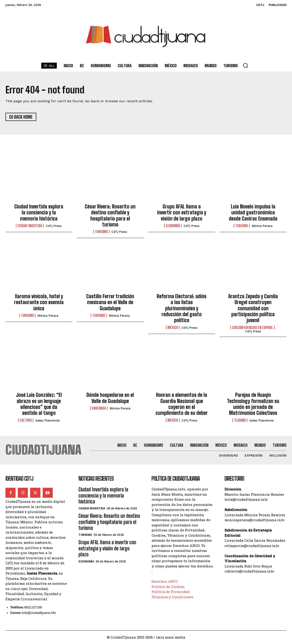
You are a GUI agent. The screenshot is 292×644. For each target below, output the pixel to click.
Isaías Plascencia (47, 420)
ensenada (99, 408)
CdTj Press (54, 226)
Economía (173, 226)
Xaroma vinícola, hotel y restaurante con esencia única (39, 302)
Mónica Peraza (262, 226)
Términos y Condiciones (172, 597)
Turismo (101, 232)
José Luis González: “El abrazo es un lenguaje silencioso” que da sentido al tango (39, 404)
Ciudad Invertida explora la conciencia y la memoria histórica (39, 213)
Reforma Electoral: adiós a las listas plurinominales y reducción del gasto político (182, 308)
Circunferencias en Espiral (253, 328)
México (173, 328)
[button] (245, 65)
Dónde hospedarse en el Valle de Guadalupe (110, 398)
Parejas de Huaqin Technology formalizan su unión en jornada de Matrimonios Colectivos (253, 404)
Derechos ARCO (164, 582)
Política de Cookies (168, 587)
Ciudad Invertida (30, 226)
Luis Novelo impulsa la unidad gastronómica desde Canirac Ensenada (253, 213)
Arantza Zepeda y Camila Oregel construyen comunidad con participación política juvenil (253, 308)
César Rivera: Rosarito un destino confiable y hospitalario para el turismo (110, 216)
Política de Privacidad (171, 592)
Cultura (26, 420)
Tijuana (240, 420)
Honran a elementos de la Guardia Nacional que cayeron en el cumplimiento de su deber (182, 404)
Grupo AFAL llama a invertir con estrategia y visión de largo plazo (182, 213)
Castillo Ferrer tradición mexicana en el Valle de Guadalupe (110, 302)
